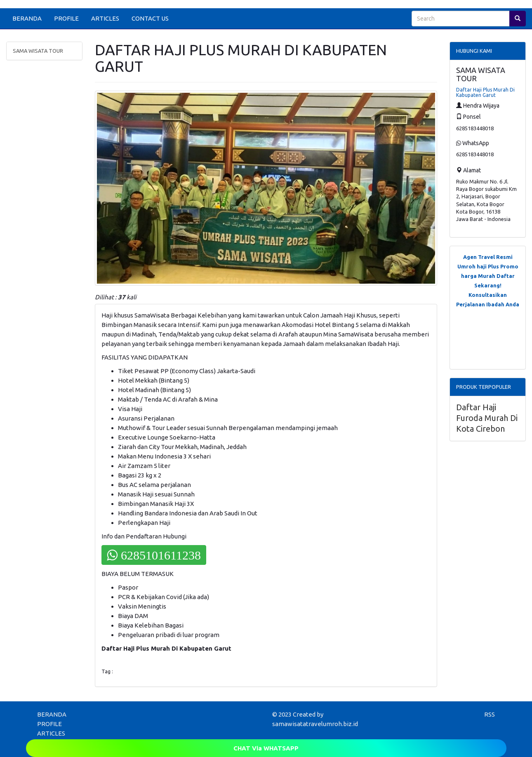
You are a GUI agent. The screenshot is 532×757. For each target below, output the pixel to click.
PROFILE (66, 18)
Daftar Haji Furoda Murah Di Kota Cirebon (487, 418)
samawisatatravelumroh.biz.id (315, 724)
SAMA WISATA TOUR (38, 51)
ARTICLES (105, 18)
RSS (490, 714)
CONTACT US (150, 18)
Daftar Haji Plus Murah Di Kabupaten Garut (485, 92)
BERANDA (27, 18)
